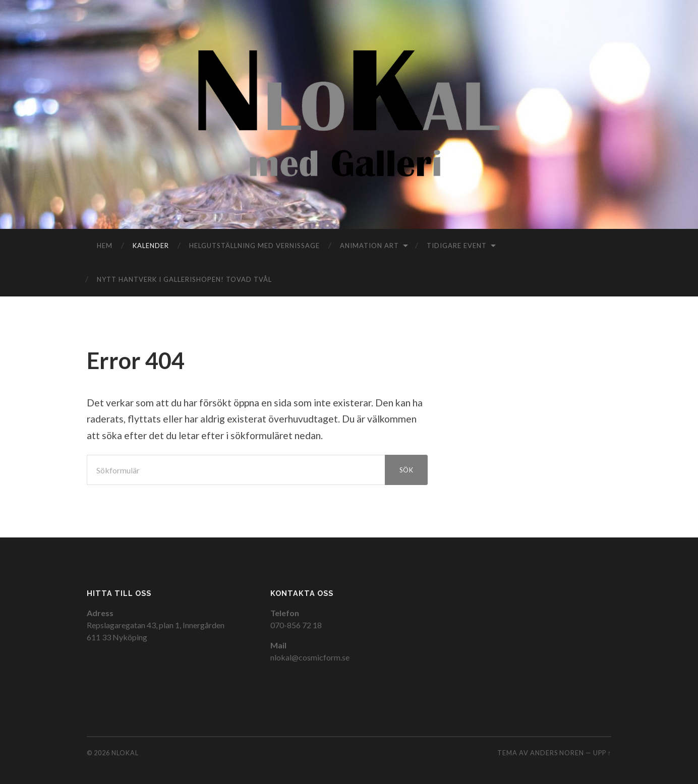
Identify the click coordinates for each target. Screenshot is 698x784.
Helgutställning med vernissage (254, 246)
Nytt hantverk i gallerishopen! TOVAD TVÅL (184, 279)
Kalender (151, 246)
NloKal (125, 753)
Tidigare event (457, 246)
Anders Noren (557, 753)
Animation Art (369, 246)
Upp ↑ (602, 753)
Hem (105, 246)
